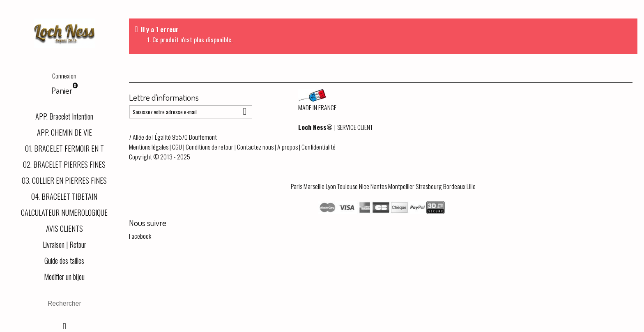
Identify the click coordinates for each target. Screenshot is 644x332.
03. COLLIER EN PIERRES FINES (64, 180)
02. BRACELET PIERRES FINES (64, 164)
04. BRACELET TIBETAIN (64, 196)
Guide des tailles (64, 260)
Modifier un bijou (64, 276)
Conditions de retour (209, 147)
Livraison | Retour (64, 244)
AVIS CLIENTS (64, 228)
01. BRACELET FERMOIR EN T (64, 148)
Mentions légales (149, 147)
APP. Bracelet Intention (64, 116)
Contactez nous (255, 147)
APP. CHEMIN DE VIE (64, 132)
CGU (177, 147)
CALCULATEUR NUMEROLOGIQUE (64, 212)
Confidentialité (319, 147)
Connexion (64, 76)
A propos (287, 147)
